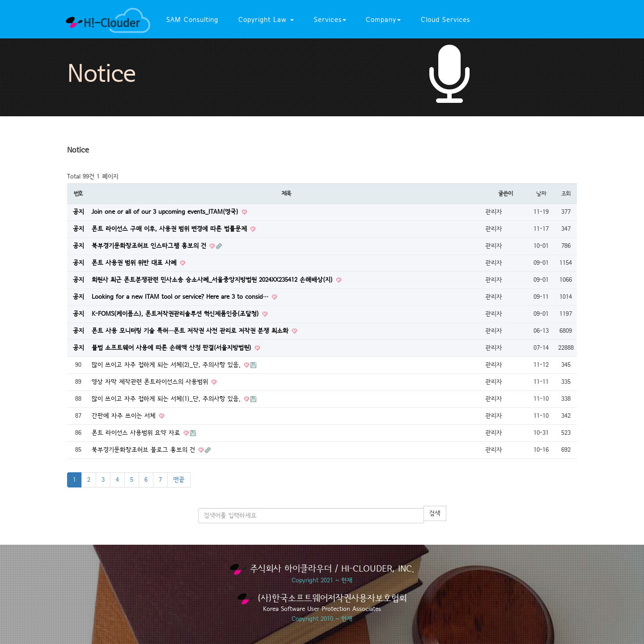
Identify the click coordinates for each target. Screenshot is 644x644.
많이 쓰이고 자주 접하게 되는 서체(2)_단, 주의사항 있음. (167, 365)
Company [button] (383, 20)
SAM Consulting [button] (192, 20)
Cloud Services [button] (445, 20)
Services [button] (330, 20)
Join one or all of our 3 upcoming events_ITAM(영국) (166, 212)
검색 (435, 513)
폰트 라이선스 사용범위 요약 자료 (137, 433)
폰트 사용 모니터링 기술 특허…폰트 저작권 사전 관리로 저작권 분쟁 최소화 (191, 331)
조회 (566, 194)
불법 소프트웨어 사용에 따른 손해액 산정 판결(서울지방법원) (173, 348)
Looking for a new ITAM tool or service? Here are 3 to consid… (181, 297)
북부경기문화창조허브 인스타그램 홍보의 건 (150, 246)
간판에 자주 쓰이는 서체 (125, 416)
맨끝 (179, 480)
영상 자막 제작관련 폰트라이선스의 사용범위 (151, 382)
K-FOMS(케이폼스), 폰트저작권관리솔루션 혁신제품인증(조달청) (176, 314)
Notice (101, 74)
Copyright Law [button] (266, 20)
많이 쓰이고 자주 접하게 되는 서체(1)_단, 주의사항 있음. (167, 399)
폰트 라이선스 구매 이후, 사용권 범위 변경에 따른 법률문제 (170, 229)
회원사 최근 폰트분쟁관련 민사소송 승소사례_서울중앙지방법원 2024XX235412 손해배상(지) (213, 280)
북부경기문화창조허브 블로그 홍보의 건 (144, 450)
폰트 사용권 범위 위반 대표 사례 (135, 263)
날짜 (541, 194)
